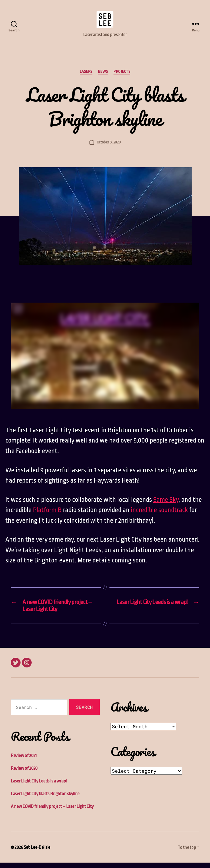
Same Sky (166, 505)
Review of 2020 (24, 774)
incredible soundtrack (159, 515)
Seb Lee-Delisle (37, 853)
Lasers (86, 77)
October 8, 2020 (109, 148)
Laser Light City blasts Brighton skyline (45, 799)
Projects (122, 77)
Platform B (47, 515)
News (103, 77)
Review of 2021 (24, 761)
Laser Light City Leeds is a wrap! (39, 786)
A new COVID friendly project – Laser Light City (52, 812)
